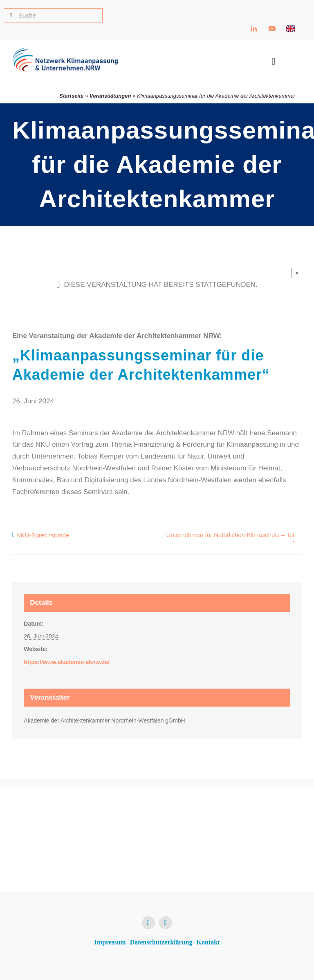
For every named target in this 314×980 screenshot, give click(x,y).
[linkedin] (148, 923)
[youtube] (166, 923)
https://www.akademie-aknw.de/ (67, 662)
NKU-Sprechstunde (43, 535)
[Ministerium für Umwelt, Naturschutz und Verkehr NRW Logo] (255, 834)
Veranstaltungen (110, 96)
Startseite (71, 96)
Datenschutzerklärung (161, 942)
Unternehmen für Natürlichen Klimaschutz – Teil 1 (231, 539)
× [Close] (297, 273)
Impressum (110, 942)
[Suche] (53, 15)
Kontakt (208, 942)
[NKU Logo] (65, 51)
